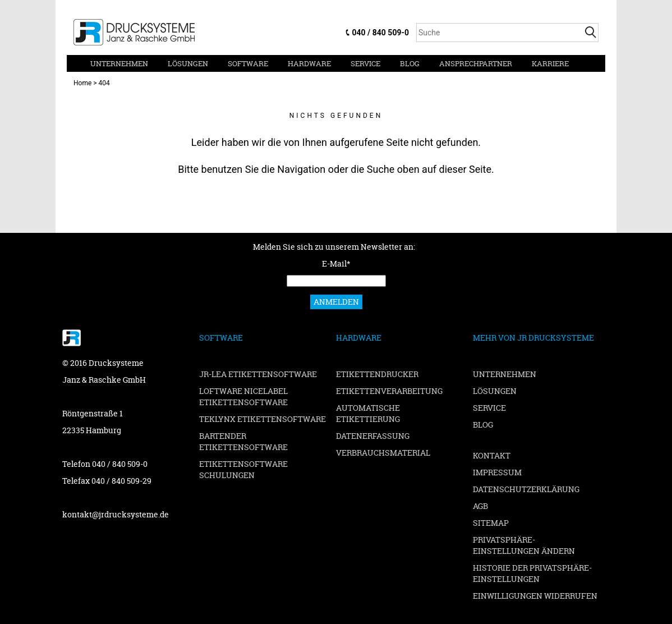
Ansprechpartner (476, 63)
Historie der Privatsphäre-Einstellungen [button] (532, 573)
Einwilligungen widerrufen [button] (535, 596)
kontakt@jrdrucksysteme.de (116, 514)
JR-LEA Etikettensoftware (258, 374)
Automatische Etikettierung (368, 413)
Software (248, 63)
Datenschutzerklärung (526, 489)
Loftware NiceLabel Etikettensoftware (243, 396)
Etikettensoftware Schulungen (243, 469)
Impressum (497, 472)
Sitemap (491, 523)
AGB (480, 506)
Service (365, 63)
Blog (410, 63)
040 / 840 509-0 (381, 33)
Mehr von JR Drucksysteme (533, 338)
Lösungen (188, 63)
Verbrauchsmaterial (383, 453)
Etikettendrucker (377, 374)
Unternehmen (119, 63)
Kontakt (492, 455)
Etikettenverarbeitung (389, 391)
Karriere (550, 63)
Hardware (309, 63)
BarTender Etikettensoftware (243, 441)
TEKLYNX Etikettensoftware (263, 419)
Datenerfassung (373, 436)
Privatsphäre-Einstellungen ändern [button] (524, 545)
